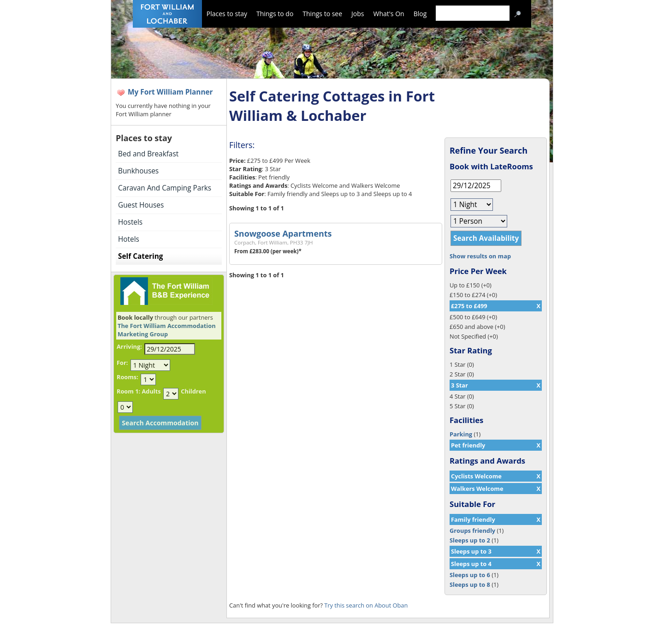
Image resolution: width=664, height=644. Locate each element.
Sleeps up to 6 (470, 575)
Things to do (275, 14)
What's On (389, 14)
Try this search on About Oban (366, 605)
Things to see (322, 14)
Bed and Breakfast (148, 154)
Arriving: (129, 346)
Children (193, 391)
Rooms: (127, 377)
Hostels (130, 222)
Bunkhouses (138, 171)
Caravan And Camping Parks (165, 188)
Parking (461, 434)
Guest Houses (141, 205)
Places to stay (227, 14)
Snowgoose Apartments (283, 233)
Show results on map (480, 256)
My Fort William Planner (170, 92)
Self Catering (140, 256)
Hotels (129, 239)
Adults (151, 391)
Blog (420, 14)
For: (122, 363)
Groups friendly (472, 531)
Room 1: (128, 391)
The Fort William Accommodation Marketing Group (167, 330)
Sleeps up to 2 (470, 540)
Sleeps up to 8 (470, 584)
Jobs (358, 14)
